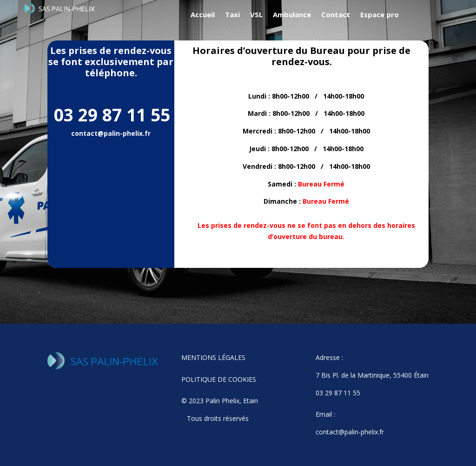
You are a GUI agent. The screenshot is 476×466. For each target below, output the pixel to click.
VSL (256, 15)
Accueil (203, 15)
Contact (336, 15)
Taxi (232, 15)
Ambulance (292, 15)
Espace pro (380, 15)
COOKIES (242, 379)
